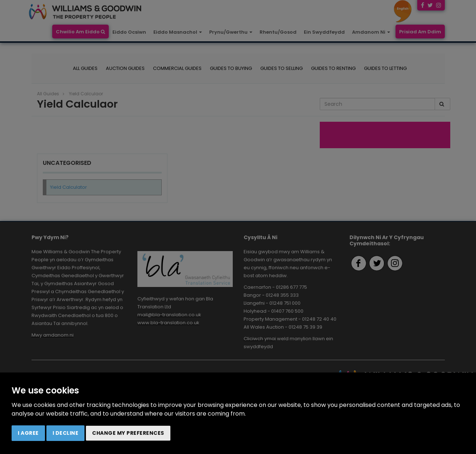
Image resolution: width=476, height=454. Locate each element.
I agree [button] (28, 433)
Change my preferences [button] (128, 433)
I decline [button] (66, 433)
